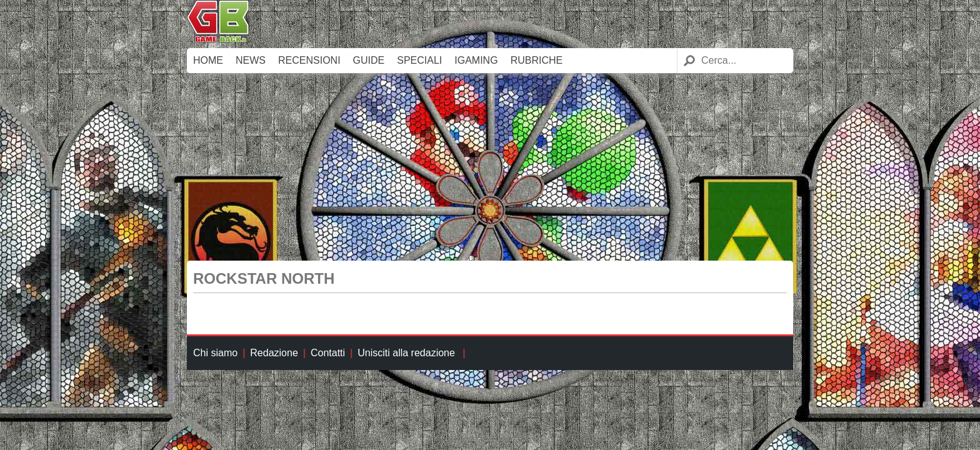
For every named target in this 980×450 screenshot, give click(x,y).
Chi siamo (215, 353)
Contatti (328, 353)
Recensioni (309, 60)
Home (208, 60)
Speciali (419, 60)
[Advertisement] (490, 167)
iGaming (476, 60)
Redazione (274, 353)
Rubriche (537, 60)
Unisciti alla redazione (406, 353)
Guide (369, 60)
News (251, 60)
